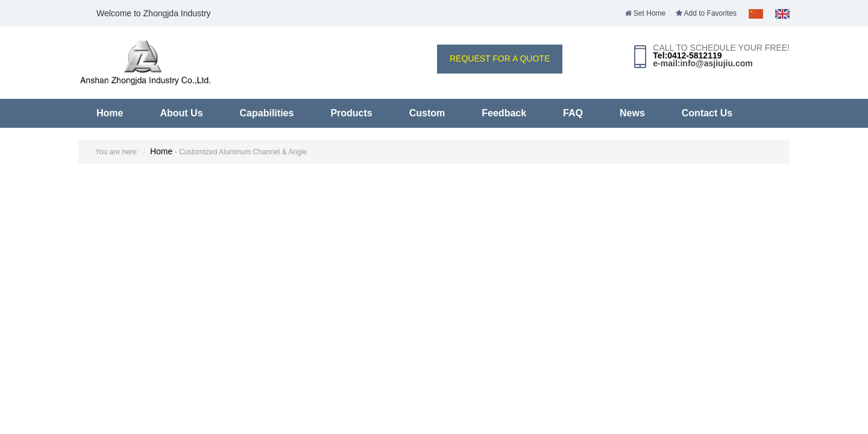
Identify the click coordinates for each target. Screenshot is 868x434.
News (632, 113)
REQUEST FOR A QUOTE (500, 58)
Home (110, 113)
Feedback (504, 113)
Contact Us (707, 113)
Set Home (646, 13)
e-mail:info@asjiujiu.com (703, 63)
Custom (427, 113)
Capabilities (267, 113)
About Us (181, 113)
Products (351, 113)
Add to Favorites (706, 13)
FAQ (573, 113)
